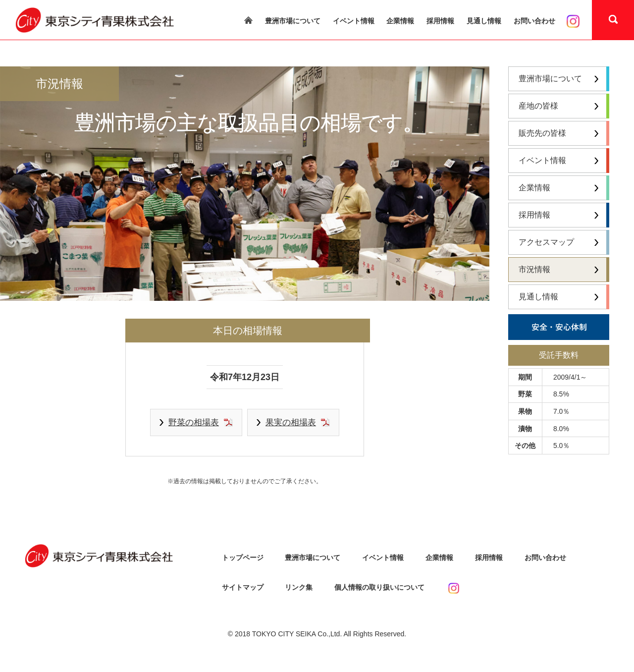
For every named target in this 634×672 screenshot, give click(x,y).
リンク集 (299, 587)
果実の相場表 (291, 422)
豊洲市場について (293, 21)
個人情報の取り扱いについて (379, 587)
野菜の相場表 (194, 422)
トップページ (243, 558)
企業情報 (400, 21)
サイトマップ (243, 587)
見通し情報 (484, 21)
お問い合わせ (534, 21)
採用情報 (440, 21)
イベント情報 (354, 21)
